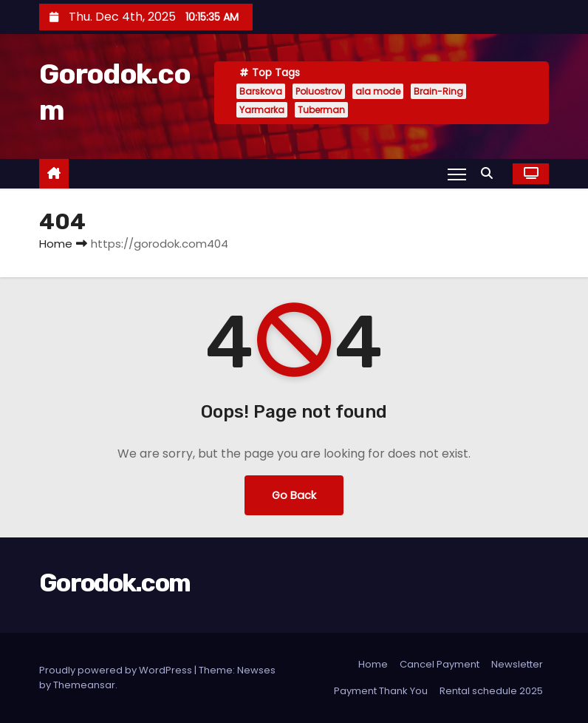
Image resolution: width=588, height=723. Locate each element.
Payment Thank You (381, 691)
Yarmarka (262, 110)
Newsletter (517, 664)
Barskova (261, 91)
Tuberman (321, 110)
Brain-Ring (438, 91)
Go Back (294, 495)
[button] (490, 173)
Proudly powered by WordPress (117, 670)
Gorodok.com (114, 583)
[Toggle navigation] (457, 174)
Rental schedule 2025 (491, 691)
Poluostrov (319, 91)
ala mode (378, 91)
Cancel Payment (440, 664)
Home (56, 244)
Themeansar (84, 685)
